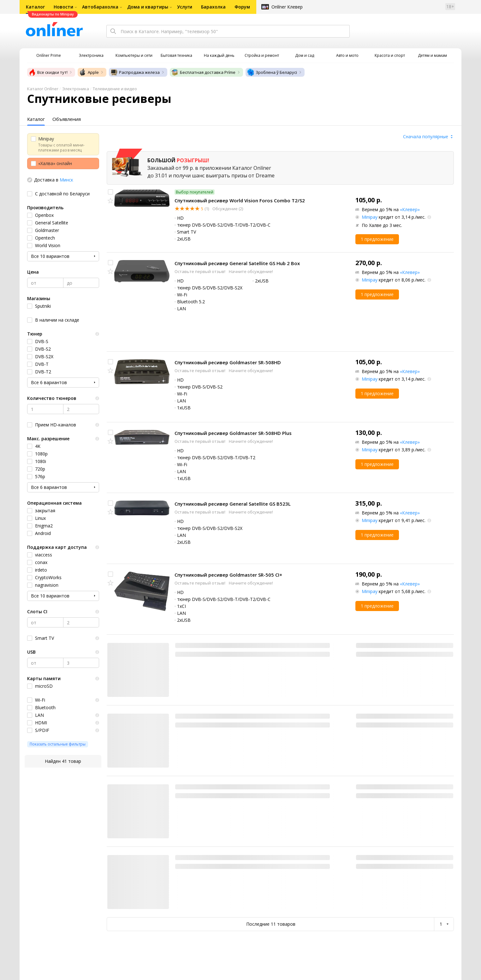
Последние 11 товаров (271, 924)
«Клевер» (410, 209)
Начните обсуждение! (251, 271)
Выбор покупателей (195, 192)
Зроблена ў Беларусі (272, 72)
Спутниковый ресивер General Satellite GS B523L (233, 504)
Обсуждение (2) (227, 209)
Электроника (76, 89)
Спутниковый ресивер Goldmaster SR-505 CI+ (228, 575)
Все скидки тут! (48, 72)
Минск (66, 180)
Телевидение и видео (115, 89)
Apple (89, 72)
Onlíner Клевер (287, 7)
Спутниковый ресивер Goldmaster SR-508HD (228, 362)
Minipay (370, 217)
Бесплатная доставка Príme (203, 72)
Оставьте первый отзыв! (200, 271)
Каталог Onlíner (43, 89)
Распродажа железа (135, 72)
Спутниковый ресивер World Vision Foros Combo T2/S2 (240, 200)
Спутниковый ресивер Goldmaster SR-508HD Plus (233, 433)
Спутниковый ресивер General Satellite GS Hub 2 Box (237, 263)
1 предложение (377, 239)
